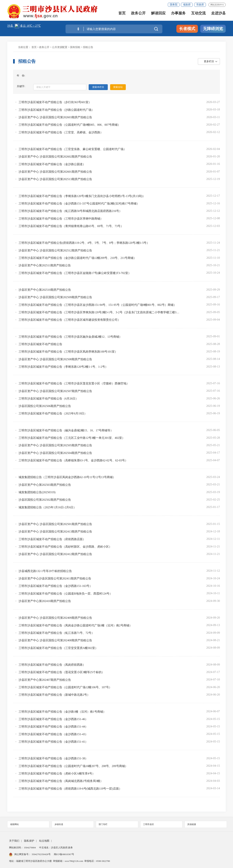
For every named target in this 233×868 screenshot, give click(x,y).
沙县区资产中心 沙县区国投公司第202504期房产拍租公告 (55, 453)
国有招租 (75, 47)
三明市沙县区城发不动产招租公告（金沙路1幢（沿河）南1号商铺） (62, 712)
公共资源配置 (60, 47)
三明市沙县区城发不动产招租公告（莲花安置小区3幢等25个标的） (62, 672)
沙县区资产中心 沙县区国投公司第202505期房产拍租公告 (55, 445)
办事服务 (178, 13)
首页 (122, 13)
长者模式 (187, 29)
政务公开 (138, 13)
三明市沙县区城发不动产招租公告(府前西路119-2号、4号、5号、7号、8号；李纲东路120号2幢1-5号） (84, 243)
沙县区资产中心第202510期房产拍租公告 (45, 290)
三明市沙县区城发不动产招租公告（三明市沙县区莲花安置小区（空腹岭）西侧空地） (74, 383)
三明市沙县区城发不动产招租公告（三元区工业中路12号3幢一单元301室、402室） (72, 438)
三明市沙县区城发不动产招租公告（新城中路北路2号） (54, 695)
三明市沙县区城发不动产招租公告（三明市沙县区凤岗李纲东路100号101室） (68, 352)
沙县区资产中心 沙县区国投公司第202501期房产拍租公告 (55, 524)
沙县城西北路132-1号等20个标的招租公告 (45, 571)
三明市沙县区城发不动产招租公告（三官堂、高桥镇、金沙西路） (61, 132)
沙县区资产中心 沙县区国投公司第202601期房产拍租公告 (55, 172)
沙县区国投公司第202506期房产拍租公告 (45, 406)
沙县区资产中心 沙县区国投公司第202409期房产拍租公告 (55, 618)
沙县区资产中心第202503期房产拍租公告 (45, 485)
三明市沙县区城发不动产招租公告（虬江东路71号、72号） (56, 633)
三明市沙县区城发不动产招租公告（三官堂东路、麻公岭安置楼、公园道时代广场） (72, 149)
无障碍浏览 (213, 29)
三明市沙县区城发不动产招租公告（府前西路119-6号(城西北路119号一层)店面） (70, 789)
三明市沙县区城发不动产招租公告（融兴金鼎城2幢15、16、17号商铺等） (66, 430)
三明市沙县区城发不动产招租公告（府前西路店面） (52, 539)
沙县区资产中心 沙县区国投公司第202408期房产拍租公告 (55, 640)
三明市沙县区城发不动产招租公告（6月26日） (48, 399)
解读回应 (158, 13)
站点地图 (44, 841)
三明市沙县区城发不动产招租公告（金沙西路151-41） (53, 742)
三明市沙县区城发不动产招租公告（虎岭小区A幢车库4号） (57, 773)
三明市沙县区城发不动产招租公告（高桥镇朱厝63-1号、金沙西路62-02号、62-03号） (73, 460)
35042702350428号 (41, 854)
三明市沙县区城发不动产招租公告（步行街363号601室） (55, 102)
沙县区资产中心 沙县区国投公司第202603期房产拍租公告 (55, 117)
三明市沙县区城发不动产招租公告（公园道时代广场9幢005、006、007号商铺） (70, 125)
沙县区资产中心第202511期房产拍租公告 (45, 265)
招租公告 (88, 47)
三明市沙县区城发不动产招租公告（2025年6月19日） (53, 413)
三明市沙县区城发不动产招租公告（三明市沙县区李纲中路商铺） (61, 219)
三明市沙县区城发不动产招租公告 (40, 344)
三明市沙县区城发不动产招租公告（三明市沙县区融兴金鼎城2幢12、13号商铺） (70, 337)
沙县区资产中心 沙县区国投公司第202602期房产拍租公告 (55, 157)
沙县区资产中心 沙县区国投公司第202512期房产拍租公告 (55, 250)
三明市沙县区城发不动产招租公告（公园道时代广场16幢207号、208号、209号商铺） (73, 766)
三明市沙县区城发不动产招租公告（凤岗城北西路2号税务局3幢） (61, 781)
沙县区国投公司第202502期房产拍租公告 (45, 500)
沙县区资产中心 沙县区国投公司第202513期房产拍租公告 (55, 179)
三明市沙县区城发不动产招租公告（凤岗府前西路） (52, 665)
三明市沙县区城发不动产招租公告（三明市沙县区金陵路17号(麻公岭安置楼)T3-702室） (75, 273)
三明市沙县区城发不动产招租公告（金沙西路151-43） (53, 734)
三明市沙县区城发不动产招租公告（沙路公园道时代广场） (56, 110)
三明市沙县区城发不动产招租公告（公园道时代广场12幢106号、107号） (65, 687)
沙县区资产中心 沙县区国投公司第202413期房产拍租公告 (55, 532)
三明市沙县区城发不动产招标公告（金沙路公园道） (52, 164)
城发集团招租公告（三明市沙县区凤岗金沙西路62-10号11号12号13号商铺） (67, 477)
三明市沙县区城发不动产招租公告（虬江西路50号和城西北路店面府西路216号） (70, 211)
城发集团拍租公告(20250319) (37, 492)
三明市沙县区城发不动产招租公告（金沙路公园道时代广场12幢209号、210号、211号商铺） (77, 258)
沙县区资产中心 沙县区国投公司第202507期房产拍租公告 (55, 391)
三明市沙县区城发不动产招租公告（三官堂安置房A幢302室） (58, 648)
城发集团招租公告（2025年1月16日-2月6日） (47, 507)
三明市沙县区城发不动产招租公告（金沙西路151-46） (53, 719)
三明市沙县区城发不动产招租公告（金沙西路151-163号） (55, 586)
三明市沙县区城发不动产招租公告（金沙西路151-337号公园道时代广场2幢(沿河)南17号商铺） (79, 203)
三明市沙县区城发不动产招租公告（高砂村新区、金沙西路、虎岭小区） (65, 547)
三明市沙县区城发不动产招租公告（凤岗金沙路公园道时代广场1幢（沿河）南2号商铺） (75, 625)
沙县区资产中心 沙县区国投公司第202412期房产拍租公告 (55, 554)
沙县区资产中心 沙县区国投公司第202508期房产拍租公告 (55, 359)
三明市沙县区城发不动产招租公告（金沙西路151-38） (53, 758)
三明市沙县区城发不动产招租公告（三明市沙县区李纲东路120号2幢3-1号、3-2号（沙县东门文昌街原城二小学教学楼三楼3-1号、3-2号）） (99, 312)
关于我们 (14, 841)
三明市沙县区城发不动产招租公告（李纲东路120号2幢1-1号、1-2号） (63, 367)
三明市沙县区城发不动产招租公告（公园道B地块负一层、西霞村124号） (65, 594)
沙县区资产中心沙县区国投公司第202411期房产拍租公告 (55, 578)
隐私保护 (29, 841)
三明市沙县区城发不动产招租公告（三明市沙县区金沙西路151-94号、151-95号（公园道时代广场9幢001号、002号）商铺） (97, 305)
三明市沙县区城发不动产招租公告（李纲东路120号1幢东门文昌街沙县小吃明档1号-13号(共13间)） (82, 196)
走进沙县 (218, 13)
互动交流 (198, 13)
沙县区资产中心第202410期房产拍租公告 (45, 601)
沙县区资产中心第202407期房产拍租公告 (45, 680)
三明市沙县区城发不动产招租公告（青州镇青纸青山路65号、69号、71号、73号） (71, 226)
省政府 (187, 5)
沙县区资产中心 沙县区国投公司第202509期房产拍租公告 (55, 297)
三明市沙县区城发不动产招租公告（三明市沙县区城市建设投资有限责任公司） (70, 320)
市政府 (200, 5)
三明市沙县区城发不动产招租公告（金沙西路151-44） (53, 727)
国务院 (174, 5)
